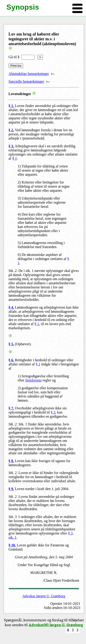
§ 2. (11, 130)
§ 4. (11, 307)
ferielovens (33, 380)
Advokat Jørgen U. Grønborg (44, 596)
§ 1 (14, 158)
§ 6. (11, 360)
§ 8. (11, 461)
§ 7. (11, 408)
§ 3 (53, 412)
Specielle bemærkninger (26, 81)
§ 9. (11, 489)
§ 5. (11, 344)
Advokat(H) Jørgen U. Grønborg (56, 625)
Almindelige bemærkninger (29, 74)
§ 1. (11, 106)
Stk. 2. (13, 271)
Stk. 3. (13, 517)
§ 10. (12, 545)
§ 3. (11, 146)
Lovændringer (20, 94)
